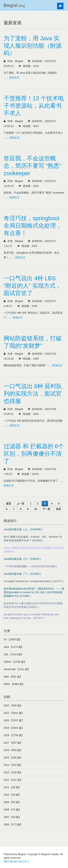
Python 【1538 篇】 (15, 662)
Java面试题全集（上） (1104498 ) (23, 529)
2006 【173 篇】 (13, 824)
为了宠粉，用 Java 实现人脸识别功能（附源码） (33, 46)
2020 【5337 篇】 (14, 720)
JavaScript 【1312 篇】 (17, 669)
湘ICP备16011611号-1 (16, 861)
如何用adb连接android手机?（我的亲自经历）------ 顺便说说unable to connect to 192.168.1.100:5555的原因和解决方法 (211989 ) (34, 592)
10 (36, 509)
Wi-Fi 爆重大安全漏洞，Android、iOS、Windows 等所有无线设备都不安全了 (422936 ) (33, 539)
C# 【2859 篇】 (13, 639)
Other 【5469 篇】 (14, 684)
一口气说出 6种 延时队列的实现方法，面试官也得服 (33, 394)
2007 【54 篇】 (12, 817)
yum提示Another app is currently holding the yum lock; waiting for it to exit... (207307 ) (31, 616)
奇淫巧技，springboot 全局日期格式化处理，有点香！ (33, 226)
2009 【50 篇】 (12, 802)
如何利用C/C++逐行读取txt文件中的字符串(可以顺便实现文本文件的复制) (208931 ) (33, 605)
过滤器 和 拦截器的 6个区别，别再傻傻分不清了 (34, 454)
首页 (9, 504)
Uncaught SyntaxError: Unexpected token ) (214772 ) (34, 581)
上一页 (20, 504)
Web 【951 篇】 (13, 677)
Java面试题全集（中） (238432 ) (22, 559)
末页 (58, 509)
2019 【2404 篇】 (14, 728)
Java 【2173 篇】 (14, 647)
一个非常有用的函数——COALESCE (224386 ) (30, 566)
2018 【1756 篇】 (14, 735)
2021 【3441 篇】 (14, 713)
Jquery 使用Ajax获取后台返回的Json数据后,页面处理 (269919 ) (34, 550)
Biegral (14, 5)
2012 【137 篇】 (13, 780)
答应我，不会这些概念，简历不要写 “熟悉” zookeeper (32, 166)
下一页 (46, 509)
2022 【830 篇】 (13, 705)
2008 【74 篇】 (12, 810)
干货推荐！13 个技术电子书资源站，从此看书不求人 (34, 106)
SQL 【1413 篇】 (13, 654)
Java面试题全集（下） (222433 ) (22, 574)
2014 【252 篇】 (13, 765)
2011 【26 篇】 (12, 787)
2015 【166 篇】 (13, 758)
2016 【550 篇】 (13, 750)
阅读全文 (15, 77)
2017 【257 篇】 (13, 743)
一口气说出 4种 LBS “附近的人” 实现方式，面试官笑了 (32, 286)
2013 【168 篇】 (13, 772)
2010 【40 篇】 (12, 795)
